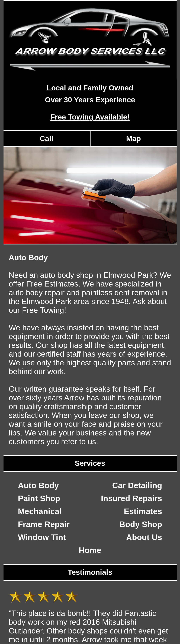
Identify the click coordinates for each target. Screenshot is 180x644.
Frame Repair (44, 524)
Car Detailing (137, 485)
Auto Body (38, 485)
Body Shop (141, 524)
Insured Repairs (131, 498)
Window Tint (42, 537)
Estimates (143, 511)
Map (134, 139)
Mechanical (40, 511)
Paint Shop (39, 498)
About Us (144, 537)
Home (90, 550)
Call (46, 139)
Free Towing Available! (90, 117)
